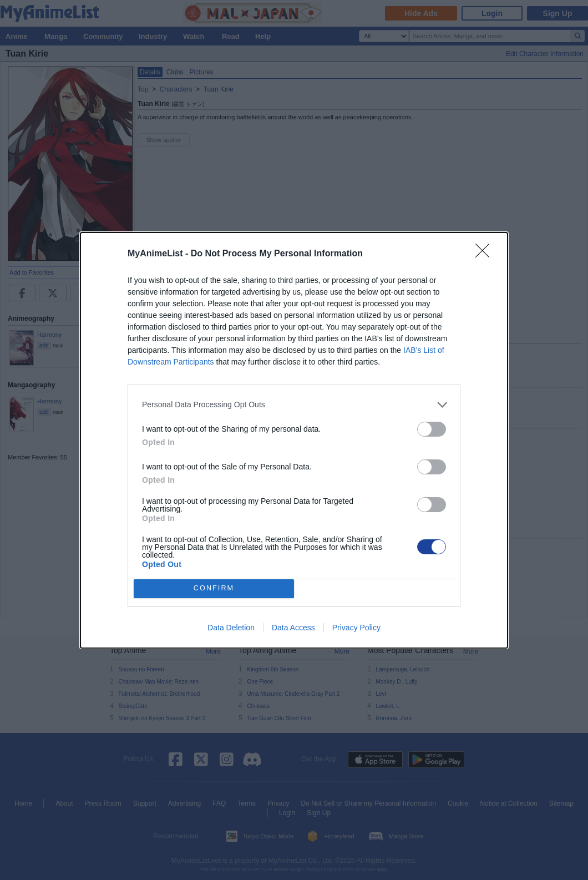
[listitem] (294, 405)
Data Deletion (231, 628)
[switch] (432, 429)
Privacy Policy (356, 628)
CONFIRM (214, 588)
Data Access (293, 628)
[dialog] (294, 440)
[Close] (486, 254)
